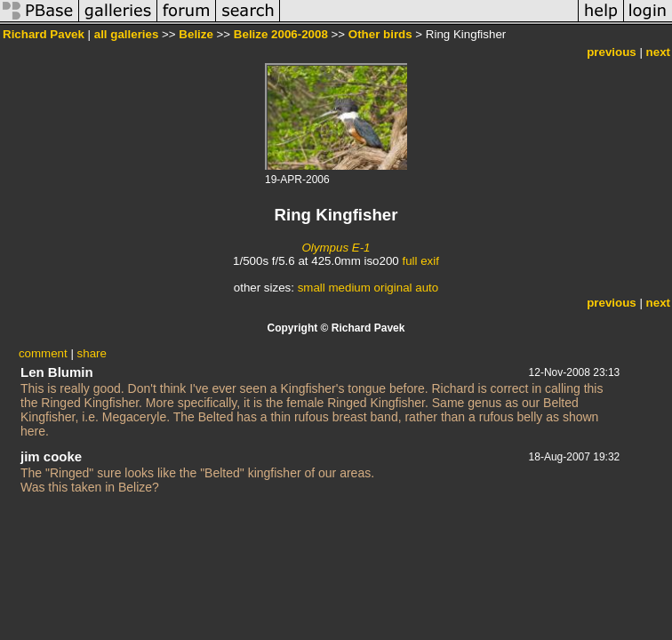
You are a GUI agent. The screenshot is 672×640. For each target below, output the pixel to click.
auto (427, 288)
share (92, 353)
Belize (196, 34)
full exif (420, 261)
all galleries (127, 34)
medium (349, 288)
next (658, 52)
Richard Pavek (44, 34)
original (393, 288)
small (312, 288)
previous (612, 52)
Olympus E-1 (336, 248)
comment (43, 353)
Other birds (380, 34)
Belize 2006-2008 (281, 34)
